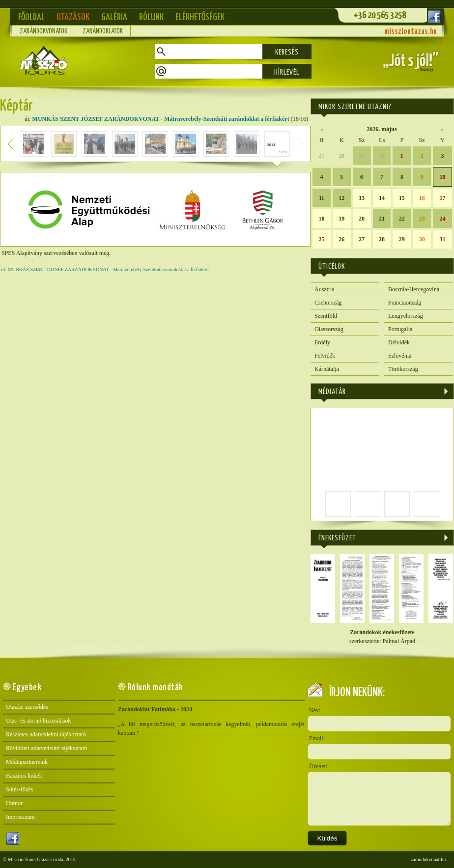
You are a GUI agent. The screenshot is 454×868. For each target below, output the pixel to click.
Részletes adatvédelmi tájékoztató (46, 734)
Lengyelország (406, 316)
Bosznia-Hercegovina (414, 289)
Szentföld (326, 316)
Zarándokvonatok (43, 31)
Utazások (73, 17)
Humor (14, 803)
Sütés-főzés (19, 789)
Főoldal (31, 17)
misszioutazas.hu (411, 32)
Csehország (328, 303)
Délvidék (399, 342)
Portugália (400, 329)
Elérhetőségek (200, 17)
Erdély (322, 342)
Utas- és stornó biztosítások (38, 721)
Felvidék (325, 356)
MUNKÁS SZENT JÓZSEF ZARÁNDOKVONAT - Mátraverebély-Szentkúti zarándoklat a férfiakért (161, 119)
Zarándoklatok (103, 31)
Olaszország (329, 329)
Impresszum (20, 817)
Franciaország (405, 303)
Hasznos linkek (24, 776)
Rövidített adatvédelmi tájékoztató (46, 748)
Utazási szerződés (27, 707)
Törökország (403, 369)
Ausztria (325, 289)
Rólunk (151, 17)
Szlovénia (400, 356)
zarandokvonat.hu (428, 859)
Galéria (114, 17)
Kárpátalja (327, 369)
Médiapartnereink (27, 762)
